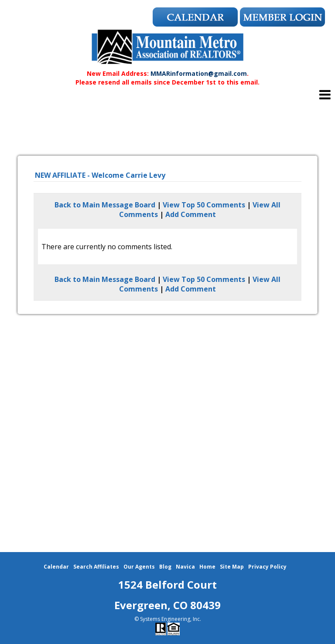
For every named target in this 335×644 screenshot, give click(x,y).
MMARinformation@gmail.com (199, 73)
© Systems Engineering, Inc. (168, 619)
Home (207, 567)
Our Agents (139, 567)
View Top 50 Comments (204, 205)
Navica (185, 567)
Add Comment (191, 214)
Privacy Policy (267, 567)
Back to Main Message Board (105, 205)
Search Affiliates (96, 567)
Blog (165, 567)
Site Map (232, 567)
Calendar (56, 567)
